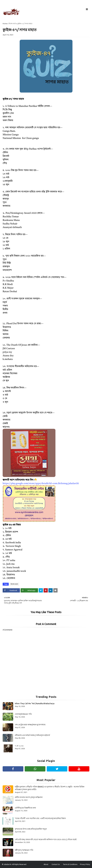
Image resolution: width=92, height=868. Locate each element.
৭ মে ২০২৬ (19, 746)
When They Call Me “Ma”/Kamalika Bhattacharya (35, 704)
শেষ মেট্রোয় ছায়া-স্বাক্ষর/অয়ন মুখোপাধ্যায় (30, 725)
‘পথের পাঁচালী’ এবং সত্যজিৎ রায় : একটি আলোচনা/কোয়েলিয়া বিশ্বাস (40, 818)
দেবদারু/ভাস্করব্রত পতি (23, 714)
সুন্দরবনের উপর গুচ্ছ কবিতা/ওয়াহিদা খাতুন (31, 829)
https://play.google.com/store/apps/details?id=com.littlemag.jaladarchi (41, 483)
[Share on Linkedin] (51, 590)
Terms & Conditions (70, 864)
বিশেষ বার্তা (12, 24)
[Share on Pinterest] (46, 590)
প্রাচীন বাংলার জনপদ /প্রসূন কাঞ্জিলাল (29, 797)
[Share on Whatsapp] (29, 590)
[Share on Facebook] (11, 590)
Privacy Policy (85, 864)
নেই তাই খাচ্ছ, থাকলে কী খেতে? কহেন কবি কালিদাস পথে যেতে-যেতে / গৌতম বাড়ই (46, 839)
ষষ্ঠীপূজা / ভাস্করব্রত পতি (24, 850)
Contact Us (56, 864)
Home (5, 24)
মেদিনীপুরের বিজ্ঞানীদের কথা (25, 808)
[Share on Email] (55, 590)
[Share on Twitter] (41, 590)
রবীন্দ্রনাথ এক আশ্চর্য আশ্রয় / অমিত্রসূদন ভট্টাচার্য (32, 735)
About (46, 864)
